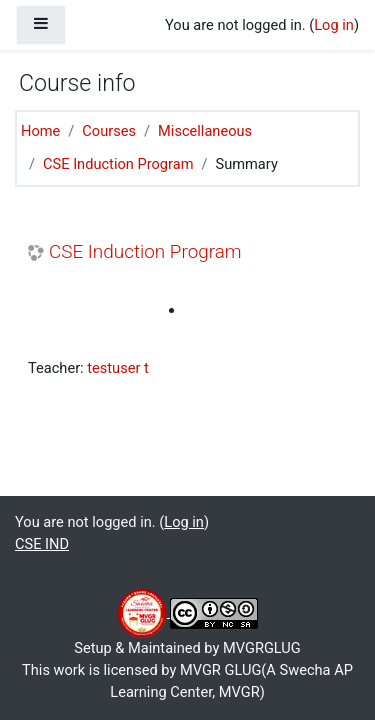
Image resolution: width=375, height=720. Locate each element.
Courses (109, 131)
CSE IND (42, 544)
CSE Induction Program (118, 164)
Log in (334, 25)
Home (40, 131)
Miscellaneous (205, 131)
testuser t (118, 368)
